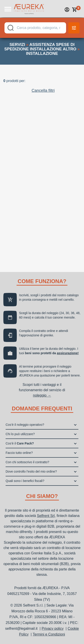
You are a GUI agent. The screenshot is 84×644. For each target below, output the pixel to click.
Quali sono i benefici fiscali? (25, 481)
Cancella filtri (43, 91)
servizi (17, 45)
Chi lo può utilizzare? (20, 434)
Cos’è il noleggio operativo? (25, 425)
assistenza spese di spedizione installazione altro (40, 47)
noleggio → (42, 395)
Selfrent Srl (46, 516)
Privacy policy (53, 629)
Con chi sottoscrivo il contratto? (27, 462)
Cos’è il (20, 443)
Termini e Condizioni (49, 634)
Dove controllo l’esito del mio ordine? (31, 471)
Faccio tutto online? (19, 453)
